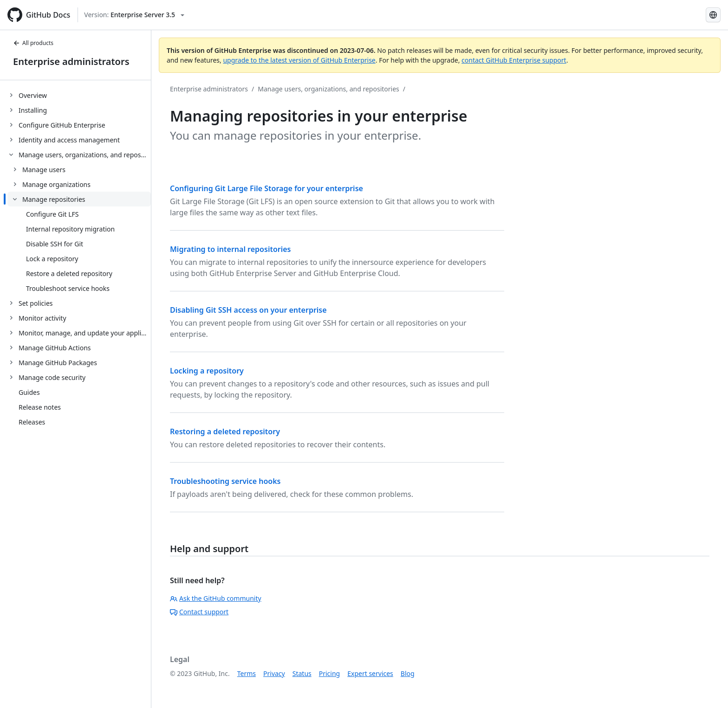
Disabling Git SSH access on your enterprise (248, 310)
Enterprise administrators (71, 61)
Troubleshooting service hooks (225, 481)
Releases (32, 422)
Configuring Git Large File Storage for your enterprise (266, 188)
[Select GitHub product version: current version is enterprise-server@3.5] (134, 15)
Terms (247, 673)
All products (33, 43)
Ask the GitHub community (216, 598)
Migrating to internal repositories (231, 249)
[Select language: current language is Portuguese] (713, 15)
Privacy (274, 673)
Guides (29, 392)
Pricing (329, 673)
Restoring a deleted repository (225, 431)
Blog (408, 673)
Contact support (199, 612)
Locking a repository (207, 371)
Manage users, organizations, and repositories (328, 89)
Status (302, 673)
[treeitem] (79, 95)
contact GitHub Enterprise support (514, 60)
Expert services (370, 673)
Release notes (40, 407)
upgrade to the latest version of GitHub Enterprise (299, 60)
